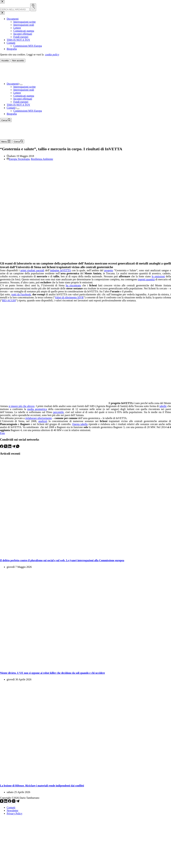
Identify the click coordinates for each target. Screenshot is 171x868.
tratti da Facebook (21, 294)
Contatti (12, 108)
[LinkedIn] (10, 447)
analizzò (43, 421)
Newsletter (12, 810)
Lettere (17, 93)
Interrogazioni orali (24, 90)
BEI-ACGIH (9, 300)
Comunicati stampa (24, 96)
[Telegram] (14, 447)
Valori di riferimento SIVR (69, 297)
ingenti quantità (146, 279)
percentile (58, 412)
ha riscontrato (73, 285)
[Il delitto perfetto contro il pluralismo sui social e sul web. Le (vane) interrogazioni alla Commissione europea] (85, 554)
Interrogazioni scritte (25, 87)
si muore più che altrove (21, 406)
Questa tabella (80, 424)
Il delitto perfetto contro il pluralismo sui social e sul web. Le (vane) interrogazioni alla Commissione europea (62, 560)
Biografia (12, 114)
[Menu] (6, 141)
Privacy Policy (15, 813)
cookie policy (52, 55)
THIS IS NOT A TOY (18, 105)
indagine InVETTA (60, 270)
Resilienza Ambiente (42, 159)
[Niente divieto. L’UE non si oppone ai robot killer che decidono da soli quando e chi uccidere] (85, 666)
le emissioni (158, 276)
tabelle (163, 406)
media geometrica (37, 409)
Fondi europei (21, 102)
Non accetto (18, 61)
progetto (109, 270)
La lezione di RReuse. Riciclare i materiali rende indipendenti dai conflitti (42, 786)
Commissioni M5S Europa (28, 111)
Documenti (13, 84)
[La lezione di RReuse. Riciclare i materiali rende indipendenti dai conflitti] (85, 779)
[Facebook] (2, 447)
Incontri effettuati (23, 99)
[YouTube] (2, 802)
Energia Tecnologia (19, 159)
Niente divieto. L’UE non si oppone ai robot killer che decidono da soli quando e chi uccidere (52, 673)
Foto (2, 433)
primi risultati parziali (32, 270)
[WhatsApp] (18, 447)
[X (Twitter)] (6, 447)
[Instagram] (14, 802)
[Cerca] (6, 120)
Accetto (5, 61)
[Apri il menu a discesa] (21, 85)
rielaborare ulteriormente (38, 418)
